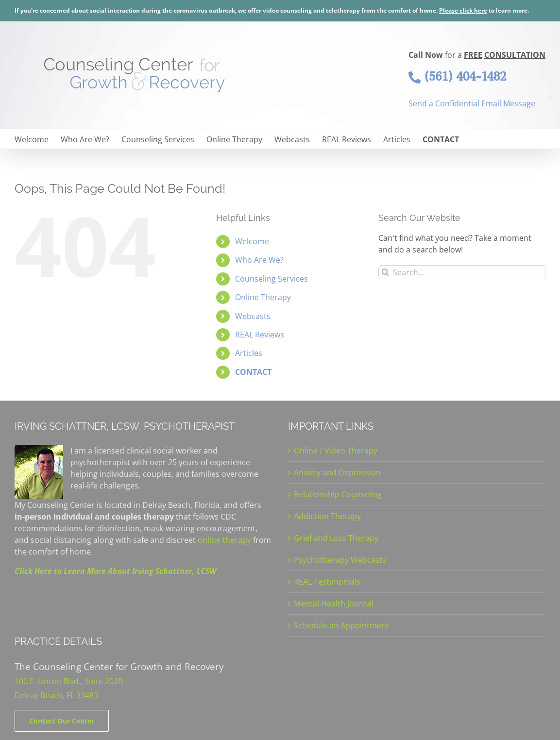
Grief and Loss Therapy (336, 538)
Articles (249, 353)
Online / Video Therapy (336, 451)
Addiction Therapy (327, 516)
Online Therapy (263, 297)
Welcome (252, 241)
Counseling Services (272, 279)
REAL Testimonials (327, 582)
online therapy (224, 540)
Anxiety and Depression (337, 472)
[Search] (385, 272)
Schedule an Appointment (341, 625)
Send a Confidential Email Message (472, 103)
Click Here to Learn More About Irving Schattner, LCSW (115, 571)
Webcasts (253, 316)
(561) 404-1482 (457, 76)
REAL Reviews (260, 335)
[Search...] (462, 272)
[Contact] (62, 721)
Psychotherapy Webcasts (340, 560)
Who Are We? (259, 260)
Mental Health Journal (334, 604)
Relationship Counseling (338, 494)
